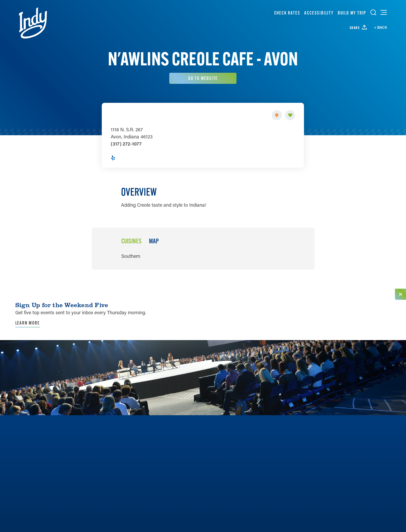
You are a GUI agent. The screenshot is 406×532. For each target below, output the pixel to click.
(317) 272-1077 (126, 144)
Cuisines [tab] (131, 241)
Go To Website (203, 78)
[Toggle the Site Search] (373, 12)
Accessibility (319, 13)
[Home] (33, 23)
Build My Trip (352, 13)
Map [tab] (154, 241)
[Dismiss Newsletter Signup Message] (400, 294)
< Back (381, 27)
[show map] (277, 115)
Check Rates (287, 13)
